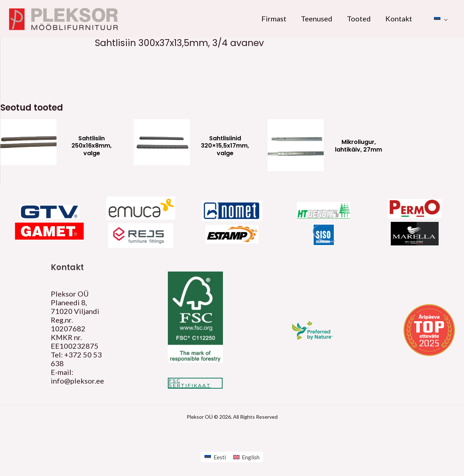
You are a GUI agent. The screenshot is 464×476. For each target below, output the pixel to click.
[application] (444, 18)
